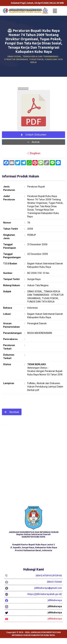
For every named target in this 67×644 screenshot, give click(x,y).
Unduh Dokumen (33, 135)
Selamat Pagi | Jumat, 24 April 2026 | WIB (42, 3)
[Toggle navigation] (55, 11)
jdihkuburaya (55, 600)
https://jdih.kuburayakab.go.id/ (45, 594)
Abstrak (33, 142)
